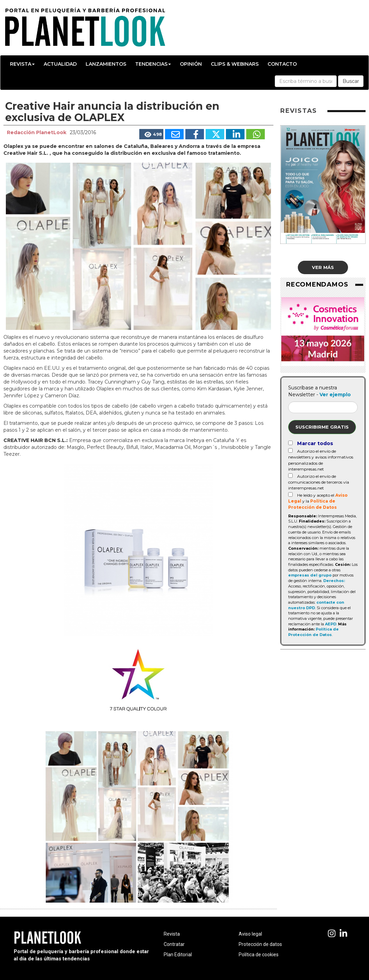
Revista (22, 64)
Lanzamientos (106, 64)
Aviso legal (250, 934)
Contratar (174, 944)
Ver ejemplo (335, 395)
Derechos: (334, 581)
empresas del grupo (310, 575)
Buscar (351, 81)
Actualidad (60, 64)
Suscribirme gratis (322, 427)
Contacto (282, 64)
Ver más (323, 267)
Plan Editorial (178, 955)
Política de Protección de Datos (313, 632)
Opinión (191, 64)
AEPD (331, 624)
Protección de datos (260, 944)
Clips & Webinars (235, 64)
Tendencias (153, 64)
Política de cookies (259, 955)
